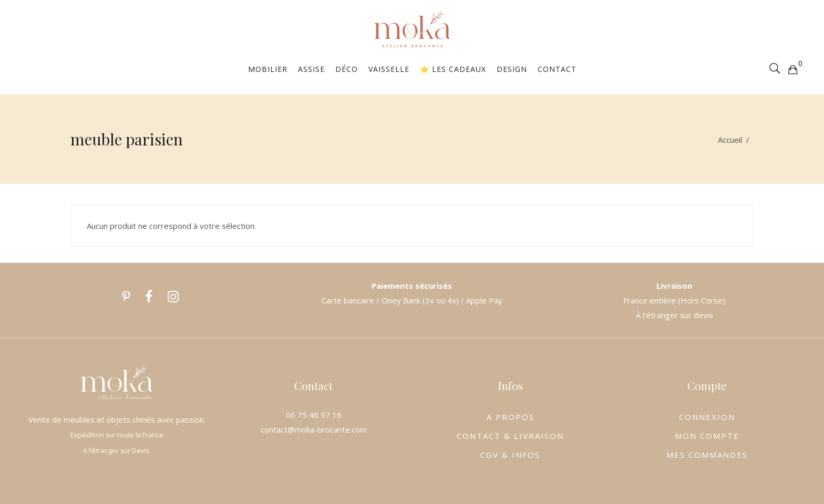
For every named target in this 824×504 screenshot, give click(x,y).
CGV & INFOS (510, 455)
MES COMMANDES (707, 455)
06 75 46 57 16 (314, 415)
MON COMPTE (707, 436)
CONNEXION (707, 417)
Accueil (730, 140)
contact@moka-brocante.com (314, 429)
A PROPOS (511, 417)
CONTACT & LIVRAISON (510, 436)
